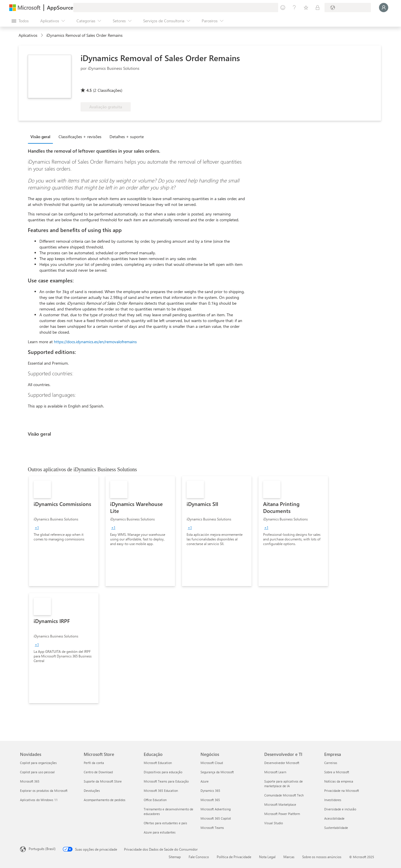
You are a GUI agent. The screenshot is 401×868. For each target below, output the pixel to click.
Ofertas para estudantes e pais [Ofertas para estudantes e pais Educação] (165, 823)
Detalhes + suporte (127, 137)
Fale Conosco (199, 857)
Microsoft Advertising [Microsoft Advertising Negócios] (216, 809)
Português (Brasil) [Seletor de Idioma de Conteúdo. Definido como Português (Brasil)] (42, 849)
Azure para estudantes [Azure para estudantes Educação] (160, 832)
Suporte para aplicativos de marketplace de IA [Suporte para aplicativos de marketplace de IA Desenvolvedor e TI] (284, 784)
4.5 (89, 90)
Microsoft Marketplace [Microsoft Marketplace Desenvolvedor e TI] (280, 804)
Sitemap (175, 857)
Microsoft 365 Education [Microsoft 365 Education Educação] (161, 791)
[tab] (42, 136)
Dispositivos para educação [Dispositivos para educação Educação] (163, 772)
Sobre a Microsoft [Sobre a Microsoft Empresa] (337, 772)
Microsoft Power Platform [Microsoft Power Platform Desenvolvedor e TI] (282, 814)
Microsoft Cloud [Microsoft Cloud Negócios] (212, 763)
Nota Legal (267, 857)
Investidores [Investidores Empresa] (333, 800)
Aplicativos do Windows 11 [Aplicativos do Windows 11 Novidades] (39, 800)
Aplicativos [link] (28, 35)
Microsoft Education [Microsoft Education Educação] (158, 763)
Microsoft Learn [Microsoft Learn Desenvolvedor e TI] (275, 772)
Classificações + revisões (80, 137)
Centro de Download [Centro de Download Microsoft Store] (98, 772)
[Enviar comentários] (283, 8)
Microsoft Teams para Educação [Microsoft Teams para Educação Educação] (166, 781)
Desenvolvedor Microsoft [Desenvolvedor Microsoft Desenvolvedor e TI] (282, 763)
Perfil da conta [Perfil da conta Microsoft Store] (94, 763)
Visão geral (40, 137)
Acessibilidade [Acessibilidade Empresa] (334, 818)
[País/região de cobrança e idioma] (348, 8)
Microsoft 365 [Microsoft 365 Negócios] (210, 800)
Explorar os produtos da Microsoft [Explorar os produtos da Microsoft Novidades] (44, 791)
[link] (64, 531)
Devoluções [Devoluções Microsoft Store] (92, 791)
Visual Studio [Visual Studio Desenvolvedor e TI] (274, 823)
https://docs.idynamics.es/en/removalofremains (95, 342)
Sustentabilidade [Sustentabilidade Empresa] (336, 828)
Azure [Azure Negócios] (205, 781)
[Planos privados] (318, 8)
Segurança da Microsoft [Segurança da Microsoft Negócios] (217, 772)
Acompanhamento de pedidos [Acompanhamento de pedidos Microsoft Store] (105, 800)
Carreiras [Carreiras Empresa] (331, 763)
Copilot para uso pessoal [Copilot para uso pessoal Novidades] (37, 772)
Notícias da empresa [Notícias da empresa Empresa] (339, 781)
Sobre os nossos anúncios (322, 857)
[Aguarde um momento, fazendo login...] (384, 8)
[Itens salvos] (306, 8)
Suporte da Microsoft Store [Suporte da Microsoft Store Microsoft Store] (103, 781)
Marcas (289, 857)
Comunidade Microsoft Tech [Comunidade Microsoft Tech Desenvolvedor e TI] (284, 795)
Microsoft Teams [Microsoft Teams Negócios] (212, 828)
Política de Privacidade (234, 857)
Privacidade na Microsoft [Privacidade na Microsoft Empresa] (342, 791)
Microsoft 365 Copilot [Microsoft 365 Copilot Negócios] (216, 818)
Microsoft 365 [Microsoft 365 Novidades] (30, 781)
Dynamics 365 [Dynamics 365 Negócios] (210, 791)
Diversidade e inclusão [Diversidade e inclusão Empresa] (340, 809)
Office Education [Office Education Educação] (155, 800)
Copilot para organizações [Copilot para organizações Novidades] (38, 763)
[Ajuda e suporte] (294, 8)
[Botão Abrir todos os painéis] (20, 21)
